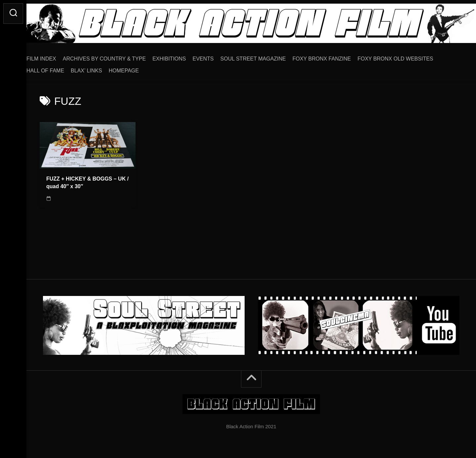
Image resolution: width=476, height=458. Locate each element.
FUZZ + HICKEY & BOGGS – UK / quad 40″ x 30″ (87, 180)
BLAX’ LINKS (100, 68)
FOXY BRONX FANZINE (335, 56)
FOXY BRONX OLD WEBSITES (408, 56)
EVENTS (217, 56)
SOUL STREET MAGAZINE (266, 56)
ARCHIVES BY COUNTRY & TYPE (118, 56)
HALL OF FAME (59, 68)
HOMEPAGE (137, 68)
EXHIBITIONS (182, 56)
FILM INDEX (55, 56)
